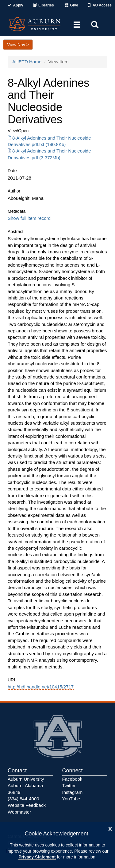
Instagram (73, 792)
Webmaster (19, 812)
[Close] (110, 828)
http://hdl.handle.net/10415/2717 (41, 687)
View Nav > (18, 45)
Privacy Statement (37, 857)
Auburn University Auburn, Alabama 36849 (26, 786)
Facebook (72, 779)
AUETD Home (27, 62)
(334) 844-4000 (23, 799)
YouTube (71, 799)
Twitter (69, 785)
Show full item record (29, 218)
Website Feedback (27, 805)
